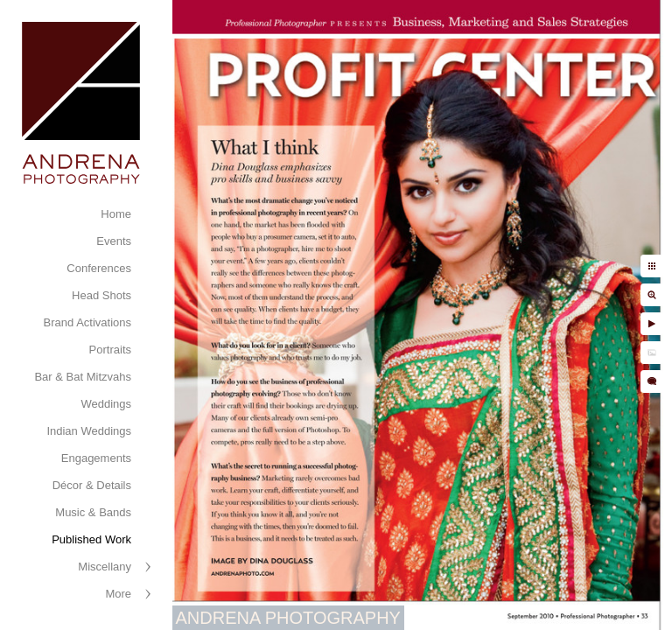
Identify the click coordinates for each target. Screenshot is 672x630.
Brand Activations (87, 322)
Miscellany (105, 567)
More (118, 594)
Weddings (106, 404)
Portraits (110, 350)
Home (116, 214)
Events (114, 241)
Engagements (96, 458)
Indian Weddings (89, 431)
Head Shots (101, 295)
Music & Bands (93, 512)
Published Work (91, 539)
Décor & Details (92, 485)
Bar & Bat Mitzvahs (83, 377)
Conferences (99, 268)
